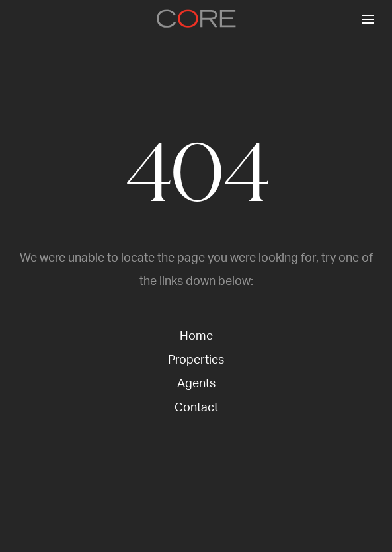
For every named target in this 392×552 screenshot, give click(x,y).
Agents (196, 384)
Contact (196, 408)
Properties (196, 360)
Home (196, 336)
